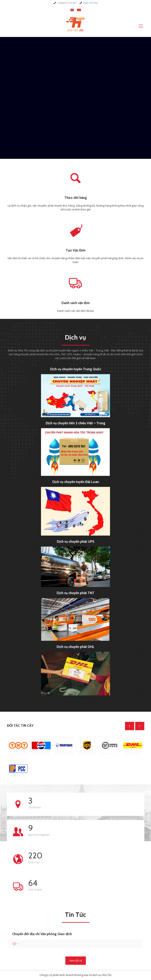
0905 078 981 (91, 3)
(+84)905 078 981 (67, 3)
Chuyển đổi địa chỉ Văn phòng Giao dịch (42, 934)
